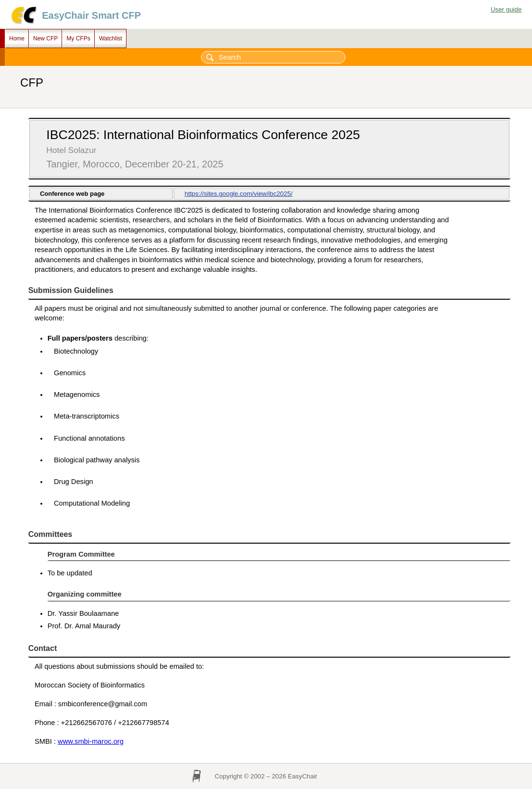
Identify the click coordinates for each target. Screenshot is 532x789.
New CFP (45, 38)
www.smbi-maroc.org (91, 741)
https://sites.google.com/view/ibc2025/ (239, 194)
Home (17, 38)
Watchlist (111, 38)
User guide (506, 9)
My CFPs (78, 38)
